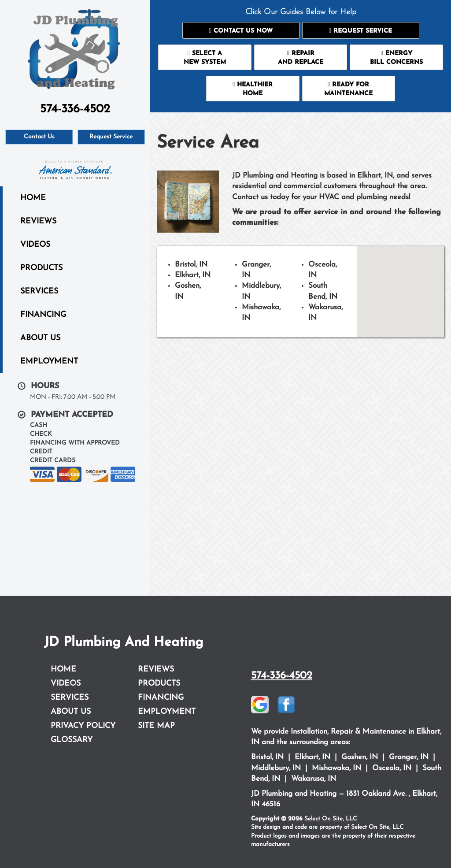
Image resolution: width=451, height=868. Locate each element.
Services (39, 291)
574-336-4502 (282, 676)
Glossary (72, 740)
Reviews (38, 221)
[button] (241, 30)
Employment (49, 362)
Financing (43, 315)
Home (33, 198)
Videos (35, 245)
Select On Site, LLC (331, 819)
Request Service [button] (111, 137)
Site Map (156, 726)
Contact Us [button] (39, 137)
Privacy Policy (83, 726)
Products (41, 268)
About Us (40, 338)
